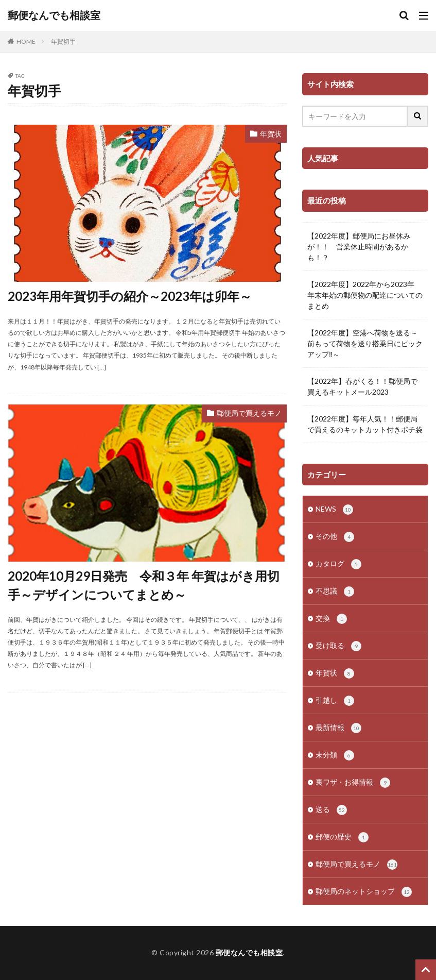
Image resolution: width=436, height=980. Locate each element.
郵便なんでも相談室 (54, 15)
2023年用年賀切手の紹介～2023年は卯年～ (130, 296)
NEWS (334, 510)
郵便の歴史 (342, 837)
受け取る (338, 646)
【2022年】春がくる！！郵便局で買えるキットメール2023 (362, 386)
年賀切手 (63, 41)
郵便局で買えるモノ (249, 413)
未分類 (335, 755)
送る (331, 810)
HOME (26, 41)
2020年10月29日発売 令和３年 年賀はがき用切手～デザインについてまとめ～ (144, 585)
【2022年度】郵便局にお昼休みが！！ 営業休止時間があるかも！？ (359, 247)
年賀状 (271, 134)
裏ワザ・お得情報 (353, 783)
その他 (335, 537)
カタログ (338, 564)
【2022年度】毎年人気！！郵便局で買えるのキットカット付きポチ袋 (365, 424)
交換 (331, 619)
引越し (335, 701)
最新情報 (338, 728)
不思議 (335, 592)
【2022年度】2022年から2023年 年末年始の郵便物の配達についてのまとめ (365, 295)
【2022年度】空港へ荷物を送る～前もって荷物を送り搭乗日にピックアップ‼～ (365, 343)
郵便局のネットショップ (364, 892)
